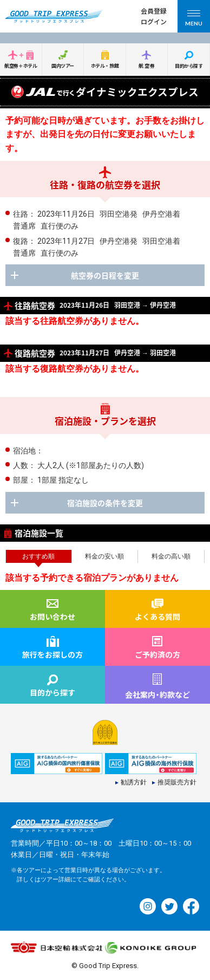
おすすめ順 (38, 556)
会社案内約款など (157, 695)
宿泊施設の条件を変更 (105, 503)
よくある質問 (157, 616)
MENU (194, 20)
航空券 (147, 66)
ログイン (154, 21)
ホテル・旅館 (105, 66)
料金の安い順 (104, 556)
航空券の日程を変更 (105, 275)
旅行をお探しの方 (52, 654)
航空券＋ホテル (21, 66)
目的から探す (189, 66)
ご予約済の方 (157, 654)
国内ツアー (63, 66)
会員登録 (154, 11)
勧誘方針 (134, 783)
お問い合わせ (52, 616)
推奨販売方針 (177, 783)
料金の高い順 (171, 556)
